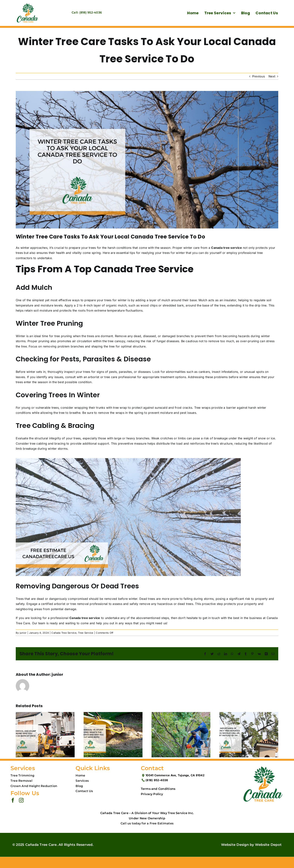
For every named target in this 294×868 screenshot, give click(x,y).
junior (23, 633)
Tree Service (86, 633)
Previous (258, 76)
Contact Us (84, 791)
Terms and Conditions (158, 789)
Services (82, 781)
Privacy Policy (152, 794)
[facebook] (13, 800)
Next (272, 76)
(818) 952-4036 (157, 780)
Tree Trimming (22, 775)
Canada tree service (226, 248)
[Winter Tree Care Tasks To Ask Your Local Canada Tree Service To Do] (147, 160)
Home (80, 775)
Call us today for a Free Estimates (147, 823)
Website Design (235, 845)
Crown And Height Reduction (34, 786)
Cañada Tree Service (64, 633)
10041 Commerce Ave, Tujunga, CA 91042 (175, 775)
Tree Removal (21, 781)
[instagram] (21, 800)
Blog (79, 786)
